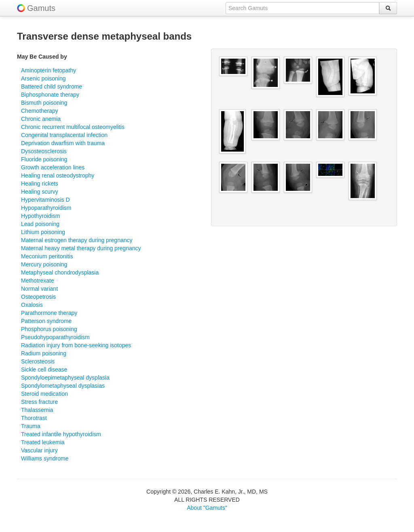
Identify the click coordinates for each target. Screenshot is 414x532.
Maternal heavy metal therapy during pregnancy (81, 248)
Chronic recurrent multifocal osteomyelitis (73, 127)
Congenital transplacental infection (64, 135)
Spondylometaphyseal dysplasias (63, 386)
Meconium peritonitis (47, 256)
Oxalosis (32, 305)
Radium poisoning (44, 353)
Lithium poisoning (43, 232)
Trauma (31, 426)
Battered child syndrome (52, 87)
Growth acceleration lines (53, 167)
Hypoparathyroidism (46, 208)
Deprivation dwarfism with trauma (63, 143)
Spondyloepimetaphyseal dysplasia (65, 378)
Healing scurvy (40, 192)
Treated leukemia (43, 442)
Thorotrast (34, 418)
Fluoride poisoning (44, 159)
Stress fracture (39, 402)
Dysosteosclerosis (44, 151)
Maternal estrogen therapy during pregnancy (77, 240)
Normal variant (39, 289)
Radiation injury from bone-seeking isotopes (76, 345)
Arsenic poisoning (43, 78)
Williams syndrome (45, 458)
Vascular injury (39, 450)
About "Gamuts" (207, 508)
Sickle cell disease (44, 369)
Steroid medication (44, 394)
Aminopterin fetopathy (49, 70)
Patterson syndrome (46, 321)
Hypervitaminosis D (45, 200)
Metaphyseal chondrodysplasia (60, 272)
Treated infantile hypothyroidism (61, 434)
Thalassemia (37, 410)
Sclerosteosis (38, 361)
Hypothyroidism (40, 216)
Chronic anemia (41, 119)
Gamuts (41, 8)
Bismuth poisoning (44, 103)
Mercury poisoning (44, 264)
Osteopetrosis (38, 297)
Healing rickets (40, 184)
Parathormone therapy (49, 313)
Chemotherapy (40, 111)
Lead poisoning (40, 224)
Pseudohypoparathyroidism (55, 337)
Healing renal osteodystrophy (58, 175)
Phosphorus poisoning (49, 329)
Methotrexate (38, 281)
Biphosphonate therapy (50, 95)
